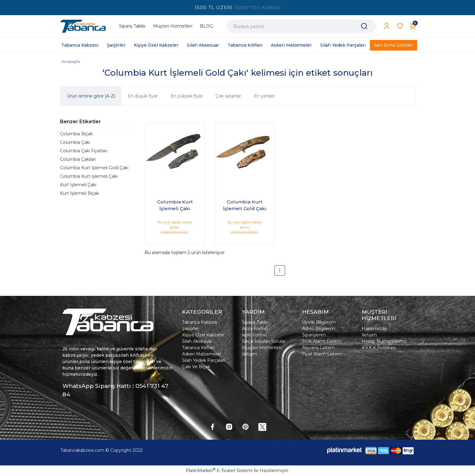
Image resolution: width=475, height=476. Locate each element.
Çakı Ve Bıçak (196, 367)
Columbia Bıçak (76, 134)
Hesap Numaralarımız (384, 341)
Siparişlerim (314, 335)
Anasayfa (71, 61)
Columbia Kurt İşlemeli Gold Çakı (94, 168)
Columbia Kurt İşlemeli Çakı (89, 176)
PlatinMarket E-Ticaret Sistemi (219, 471)
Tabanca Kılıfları (198, 348)
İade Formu (254, 335)
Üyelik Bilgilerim (319, 322)
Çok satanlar (228, 96)
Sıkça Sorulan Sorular (264, 341)
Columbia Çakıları (78, 159)
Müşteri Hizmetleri (262, 348)
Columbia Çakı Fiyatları (84, 151)
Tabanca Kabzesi (200, 322)
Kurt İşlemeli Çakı (78, 185)
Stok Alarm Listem (322, 341)
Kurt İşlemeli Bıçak (80, 193)
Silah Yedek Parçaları (204, 360)
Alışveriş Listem (318, 348)
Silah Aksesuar (197, 341)
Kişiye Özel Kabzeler (203, 335)
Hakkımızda (374, 329)
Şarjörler (191, 329)
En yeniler (264, 96)
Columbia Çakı (75, 142)
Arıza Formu (255, 329)
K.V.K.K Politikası (379, 348)
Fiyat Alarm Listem (322, 354)
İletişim (250, 354)
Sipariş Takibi (255, 322)
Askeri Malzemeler (202, 354)
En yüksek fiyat (187, 96)
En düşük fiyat (143, 96)
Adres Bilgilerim (319, 329)
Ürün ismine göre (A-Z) (91, 96)
